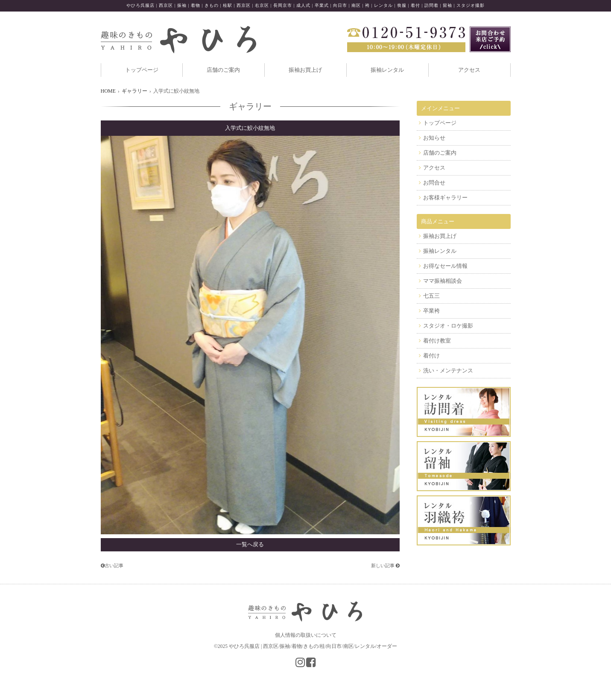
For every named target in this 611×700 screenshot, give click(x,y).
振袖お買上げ (305, 70)
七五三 (431, 296)
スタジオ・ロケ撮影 (448, 326)
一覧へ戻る (250, 544)
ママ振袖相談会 (443, 281)
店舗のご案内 (223, 70)
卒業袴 (431, 311)
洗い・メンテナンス (448, 371)
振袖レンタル (387, 70)
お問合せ (434, 183)
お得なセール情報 (445, 266)
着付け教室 (437, 341)
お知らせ (434, 138)
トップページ (142, 70)
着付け (431, 356)
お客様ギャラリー (445, 198)
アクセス (469, 70)
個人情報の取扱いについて (306, 635)
